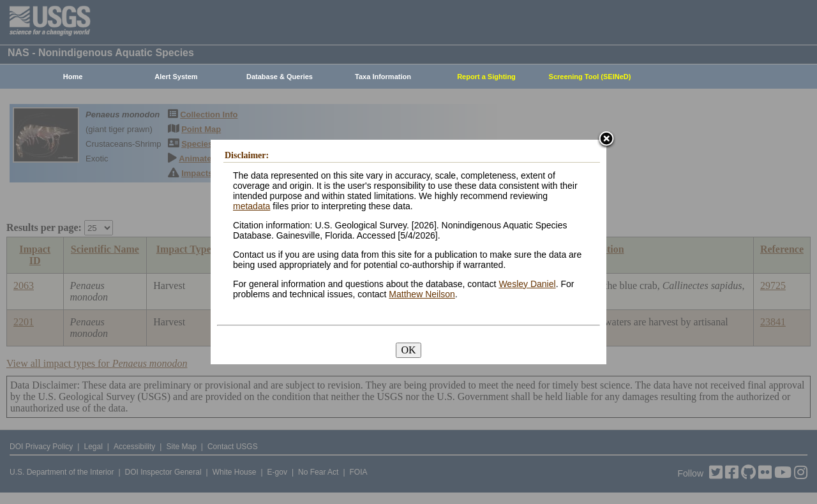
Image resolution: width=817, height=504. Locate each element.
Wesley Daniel (527, 284)
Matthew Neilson (422, 294)
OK (408, 350)
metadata (251, 206)
